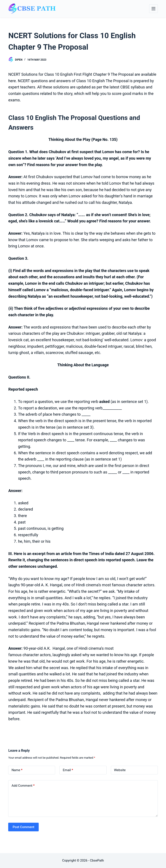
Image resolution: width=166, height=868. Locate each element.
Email (68, 770)
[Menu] (153, 9)
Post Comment (23, 827)
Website (120, 770)
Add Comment (23, 786)
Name (17, 770)
